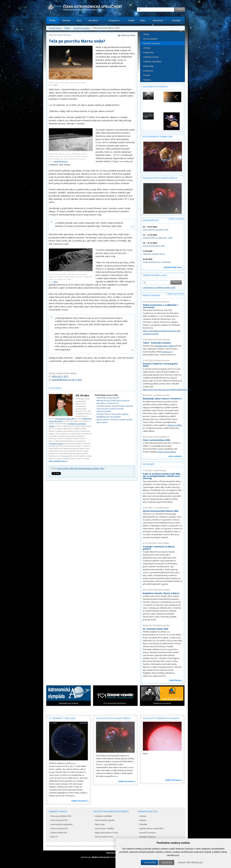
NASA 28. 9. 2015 (60, 376)
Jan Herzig (162, 470)
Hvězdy (147, 48)
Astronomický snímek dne (158, 137)
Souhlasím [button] (150, 862)
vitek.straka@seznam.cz (58, 461)
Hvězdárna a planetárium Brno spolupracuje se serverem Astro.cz (113, 846)
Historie (147, 80)
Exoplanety (148, 52)
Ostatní (147, 75)
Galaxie (143, 820)
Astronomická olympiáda (61, 824)
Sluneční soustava (82, 28)
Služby (131, 20)
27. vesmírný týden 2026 (62, 718)
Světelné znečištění (152, 62)
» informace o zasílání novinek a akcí (159, 287)
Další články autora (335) (106, 395)
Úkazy (146, 34)
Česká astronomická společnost (67, 846)
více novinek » (175, 456)
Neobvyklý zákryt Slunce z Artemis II (162, 399)
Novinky (67, 20)
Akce (79, 20)
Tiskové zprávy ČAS (59, 820)
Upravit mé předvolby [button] (190, 862)
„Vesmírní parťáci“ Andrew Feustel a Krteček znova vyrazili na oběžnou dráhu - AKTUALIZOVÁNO (115, 409)
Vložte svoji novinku (176, 294)
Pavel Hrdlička (163, 543)
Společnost (158, 20)
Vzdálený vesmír (151, 57)
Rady (143, 20)
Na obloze (93, 20)
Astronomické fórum (104, 837)
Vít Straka (67, 35)
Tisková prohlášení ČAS (61, 816)
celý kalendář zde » (173, 267)
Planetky (143, 824)
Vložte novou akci (176, 219)
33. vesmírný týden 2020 (155, 629)
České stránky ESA (59, 833)
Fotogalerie (114, 20)
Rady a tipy (100, 824)
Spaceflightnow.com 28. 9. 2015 (67, 380)
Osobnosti (148, 71)
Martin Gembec (164, 360)
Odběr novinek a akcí (155, 275)
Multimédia (148, 66)
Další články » (176, 680)
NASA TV (54, 837)
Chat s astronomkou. (167, 452)
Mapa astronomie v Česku (107, 833)
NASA (55, 85)
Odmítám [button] (167, 862)
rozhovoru (167, 352)
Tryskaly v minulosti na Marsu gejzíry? (159, 548)
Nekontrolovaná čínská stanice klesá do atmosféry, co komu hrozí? (113, 402)
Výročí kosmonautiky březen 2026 (161, 511)
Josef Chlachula (164, 340)
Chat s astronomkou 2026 (156, 440)
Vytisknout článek (128, 35)
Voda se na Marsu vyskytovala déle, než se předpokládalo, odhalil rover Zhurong (162, 476)
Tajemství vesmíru (56, 443)
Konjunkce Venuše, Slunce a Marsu (161, 593)
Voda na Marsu (63, 468)
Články (52, 20)
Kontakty (176, 20)
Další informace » (80, 801)
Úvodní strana (55, 28)
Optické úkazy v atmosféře (151, 828)
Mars (102, 468)
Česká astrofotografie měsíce (160, 178)
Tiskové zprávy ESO (59, 828)
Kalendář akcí (151, 220)
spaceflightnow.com (61, 161)
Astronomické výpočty (105, 820)
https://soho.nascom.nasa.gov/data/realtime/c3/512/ (166, 389)
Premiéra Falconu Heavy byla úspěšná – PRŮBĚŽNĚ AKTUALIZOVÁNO (113, 415)
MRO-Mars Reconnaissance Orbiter (85, 468)
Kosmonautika (150, 39)
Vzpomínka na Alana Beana (108, 398)
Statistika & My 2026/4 (164, 346)
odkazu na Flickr (175, 425)
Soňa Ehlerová (163, 302)
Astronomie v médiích (104, 828)
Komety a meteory (148, 837)
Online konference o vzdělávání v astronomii (160, 306)
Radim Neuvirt (163, 508)
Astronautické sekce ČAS (65, 419)
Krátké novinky (152, 295)
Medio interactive (101, 857)
